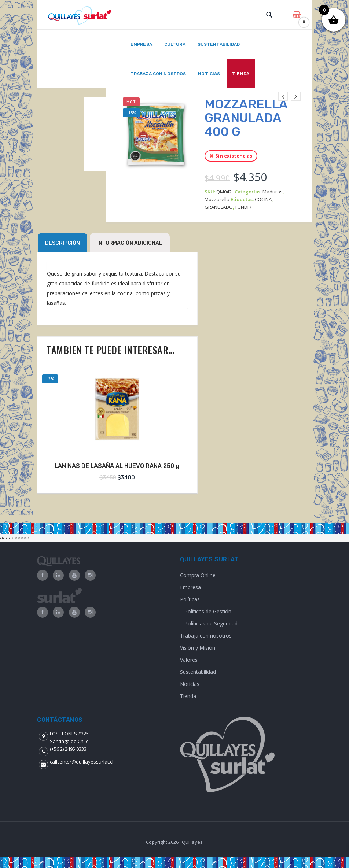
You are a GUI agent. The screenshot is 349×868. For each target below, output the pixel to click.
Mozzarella (217, 199)
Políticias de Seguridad (211, 623)
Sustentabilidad (198, 672)
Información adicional (130, 243)
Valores (189, 660)
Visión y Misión (198, 648)
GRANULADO (219, 207)
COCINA (263, 199)
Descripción (63, 243)
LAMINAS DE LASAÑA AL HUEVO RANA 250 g (117, 466)
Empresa (190, 587)
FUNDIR (243, 207)
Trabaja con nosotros (206, 636)
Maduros (273, 192)
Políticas (190, 599)
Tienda (188, 696)
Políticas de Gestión (208, 611)
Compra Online (198, 575)
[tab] (63, 243)
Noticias (190, 684)
